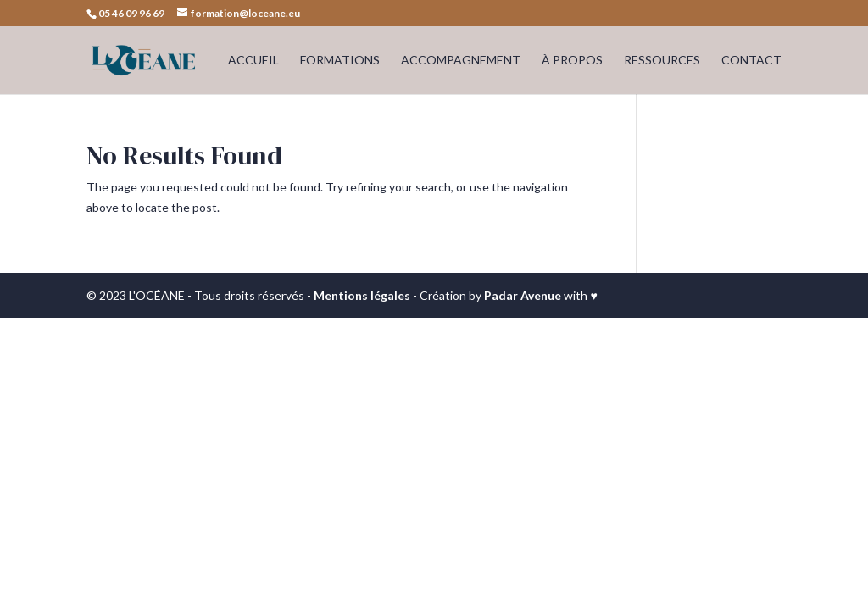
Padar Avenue (523, 295)
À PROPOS (572, 61)
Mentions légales (362, 295)
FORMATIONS (340, 61)
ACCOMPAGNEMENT (461, 61)
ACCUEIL (253, 61)
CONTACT (751, 61)
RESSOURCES (662, 61)
